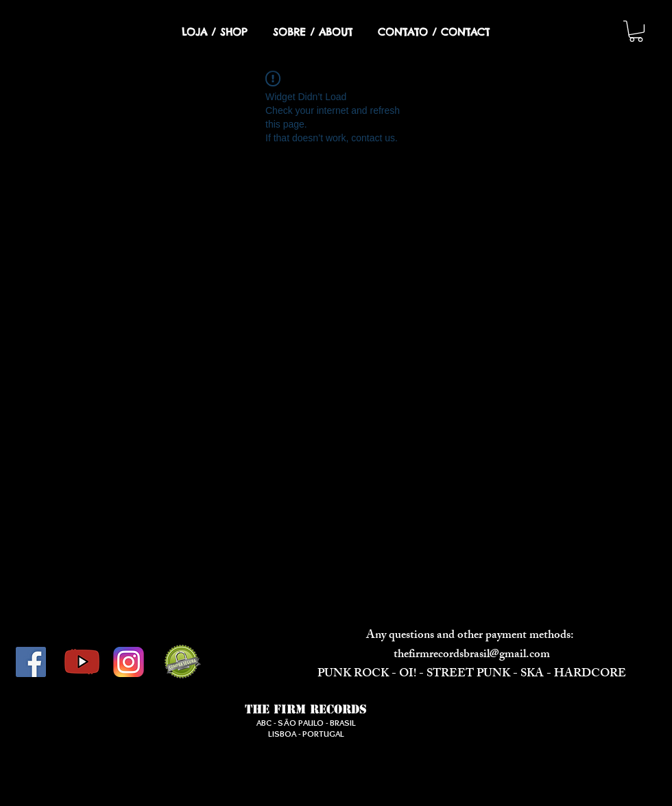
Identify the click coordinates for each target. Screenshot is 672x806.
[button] (636, 31)
